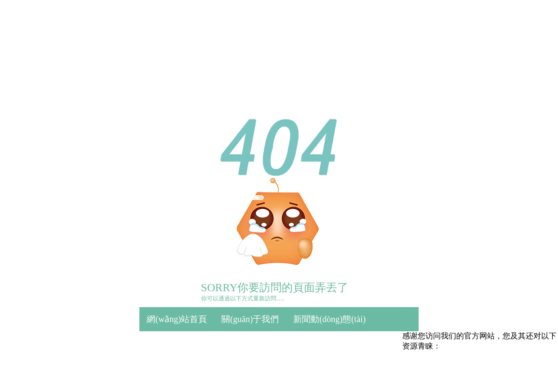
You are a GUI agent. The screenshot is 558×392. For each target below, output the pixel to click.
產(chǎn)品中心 (176, 344)
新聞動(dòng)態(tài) (329, 319)
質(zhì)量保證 (245, 344)
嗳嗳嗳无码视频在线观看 (344, 376)
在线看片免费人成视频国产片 (439, 376)
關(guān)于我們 (250, 319)
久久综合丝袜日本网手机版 (254, 376)
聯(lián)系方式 (173, 368)
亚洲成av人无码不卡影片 (90, 386)
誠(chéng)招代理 (364, 344)
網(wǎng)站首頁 (177, 319)
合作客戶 (302, 344)
